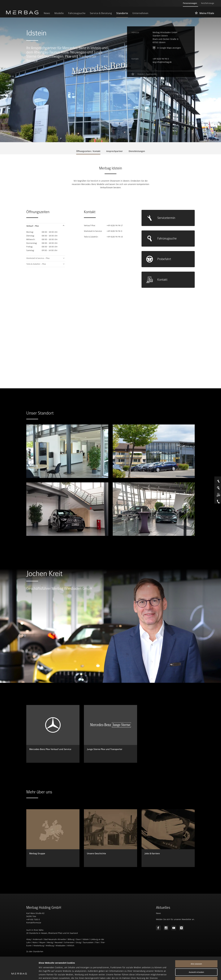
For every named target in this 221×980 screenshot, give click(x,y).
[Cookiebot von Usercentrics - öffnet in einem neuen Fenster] (19, 974)
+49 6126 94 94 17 (115, 225)
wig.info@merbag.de (162, 62)
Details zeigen (156, 974)
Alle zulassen (196, 944)
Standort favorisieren (147, 74)
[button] (46, 226)
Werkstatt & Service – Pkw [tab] (38, 258)
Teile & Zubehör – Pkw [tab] (36, 264)
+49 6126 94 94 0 (161, 59)
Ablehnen (196, 961)
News (158, 913)
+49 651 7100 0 (33, 919)
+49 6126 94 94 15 (115, 237)
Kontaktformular (34, 923)
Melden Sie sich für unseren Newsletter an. (175, 919)
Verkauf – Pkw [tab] (32, 226)
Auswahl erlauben (196, 953)
